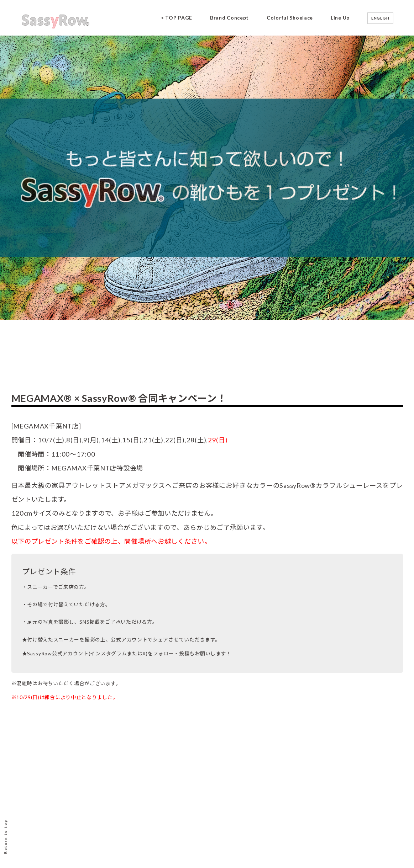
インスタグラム (108, 653)
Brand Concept (229, 18)
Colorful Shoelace (290, 18)
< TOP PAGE (177, 18)
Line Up (340, 18)
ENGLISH (380, 18)
